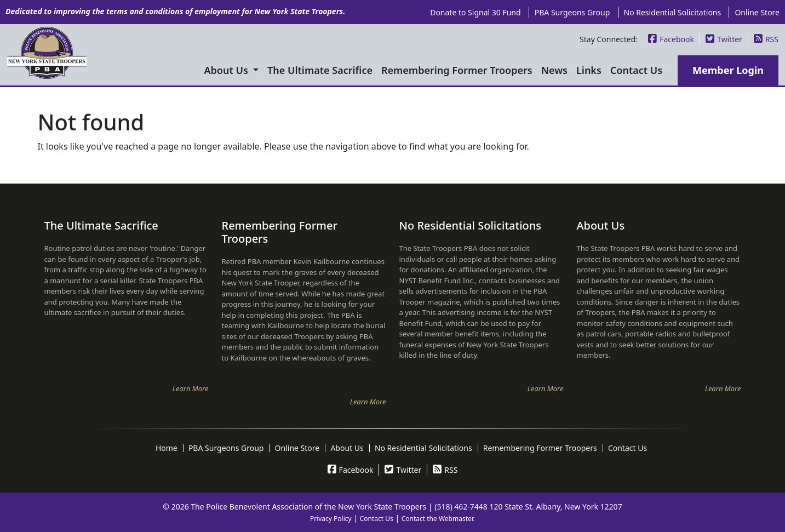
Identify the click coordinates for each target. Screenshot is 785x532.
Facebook (671, 39)
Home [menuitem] (167, 448)
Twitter (724, 39)
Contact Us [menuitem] (636, 70)
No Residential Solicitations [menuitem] (673, 12)
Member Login (728, 70)
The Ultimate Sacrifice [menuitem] (320, 70)
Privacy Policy (331, 519)
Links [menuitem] (589, 70)
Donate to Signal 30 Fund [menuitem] (475, 12)
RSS (766, 39)
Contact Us (377, 519)
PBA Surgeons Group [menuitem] (572, 12)
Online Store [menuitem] (757, 12)
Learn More (191, 388)
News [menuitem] (554, 70)
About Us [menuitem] (228, 70)
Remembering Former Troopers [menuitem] (457, 70)
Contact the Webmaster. (438, 519)
